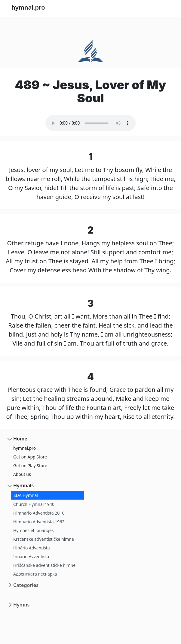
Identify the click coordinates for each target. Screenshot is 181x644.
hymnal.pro (25, 448)
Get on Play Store (30, 466)
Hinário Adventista (32, 548)
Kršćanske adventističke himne (44, 539)
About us (22, 474)
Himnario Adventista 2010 (39, 513)
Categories (26, 585)
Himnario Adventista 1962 (39, 522)
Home (20, 439)
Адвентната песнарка (35, 574)
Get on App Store (30, 457)
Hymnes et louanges (34, 530)
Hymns (21, 605)
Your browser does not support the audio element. (91, 123)
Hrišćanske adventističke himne (44, 565)
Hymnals (23, 485)
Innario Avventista (31, 556)
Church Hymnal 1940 (34, 504)
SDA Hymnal (26, 495)
